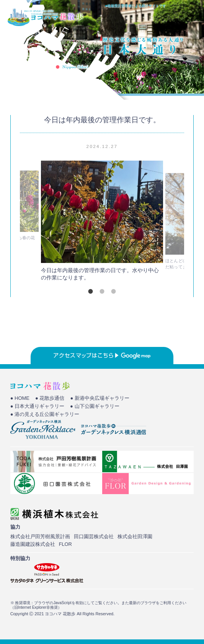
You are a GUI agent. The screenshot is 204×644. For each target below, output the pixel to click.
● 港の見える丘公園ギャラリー (45, 414)
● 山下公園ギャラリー (95, 406)
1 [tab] (91, 291)
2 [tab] (102, 291)
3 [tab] (114, 291)
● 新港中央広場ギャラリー (100, 398)
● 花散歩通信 (50, 398)
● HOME (20, 398)
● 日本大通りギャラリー (37, 406)
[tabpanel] (102, 223)
